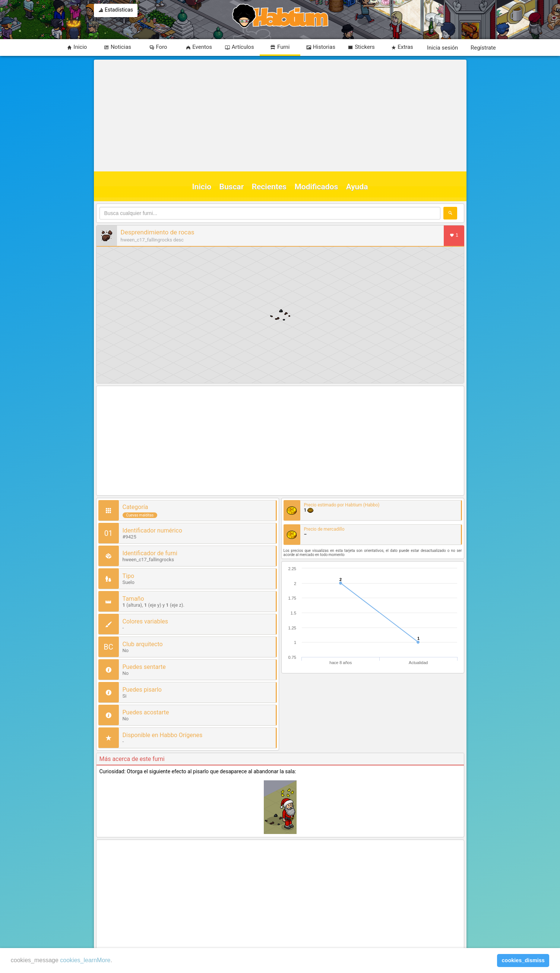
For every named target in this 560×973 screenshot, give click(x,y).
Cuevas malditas (140, 515)
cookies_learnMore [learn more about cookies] (85, 960)
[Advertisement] (279, 116)
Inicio (202, 187)
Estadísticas (116, 10)
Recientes (269, 187)
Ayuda (357, 187)
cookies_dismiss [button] (523, 960)
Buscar (232, 187)
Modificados (316, 187)
